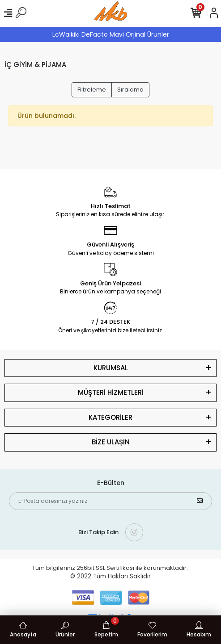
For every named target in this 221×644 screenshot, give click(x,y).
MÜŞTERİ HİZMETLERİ (111, 392)
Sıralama (130, 90)
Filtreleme (92, 90)
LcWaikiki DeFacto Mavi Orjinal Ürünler (111, 34)
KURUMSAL (111, 368)
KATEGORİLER (110, 417)
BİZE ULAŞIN (111, 442)
